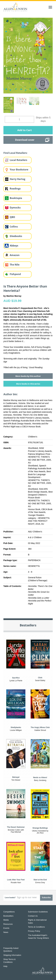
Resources (8, 924)
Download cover (25, 140)
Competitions (9, 912)
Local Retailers (18, 160)
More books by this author (28, 376)
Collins (14, 227)
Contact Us (33, 916)
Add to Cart (24, 130)
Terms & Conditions (37, 927)
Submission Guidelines (38, 912)
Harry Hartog (17, 179)
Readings (15, 189)
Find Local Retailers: (15, 153)
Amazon (15, 255)
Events (6, 928)
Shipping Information (12, 955)
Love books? (10, 897)
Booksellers (8, 916)
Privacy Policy (34, 931)
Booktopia (16, 198)
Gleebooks (16, 236)
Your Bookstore (19, 170)
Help (5, 966)
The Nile (15, 265)
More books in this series (28, 384)
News (6, 932)
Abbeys (14, 246)
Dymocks (15, 208)
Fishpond (15, 274)
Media (6, 920)
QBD (12, 217)
